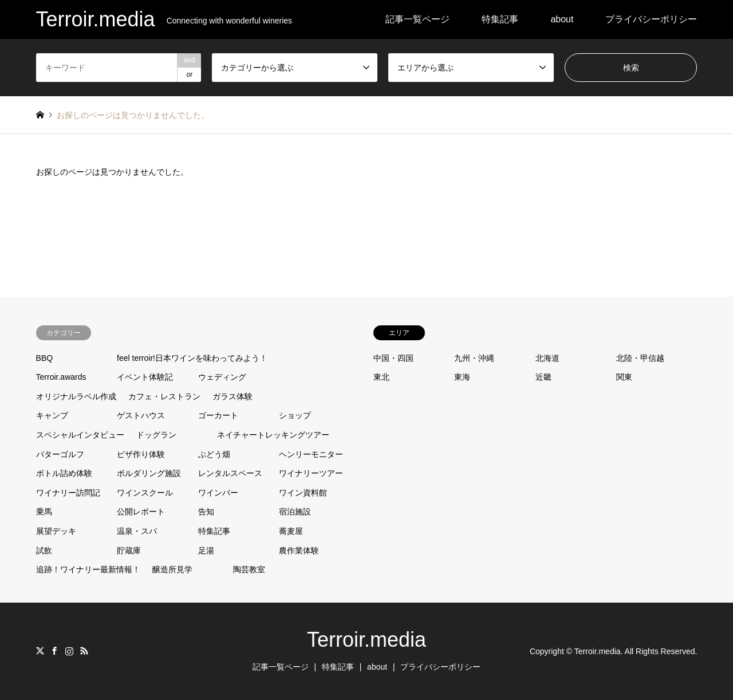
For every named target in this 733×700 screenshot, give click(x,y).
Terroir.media (366, 640)
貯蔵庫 (129, 550)
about (562, 19)
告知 (206, 512)
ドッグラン (156, 435)
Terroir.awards (61, 377)
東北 (381, 377)
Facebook (54, 651)
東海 (462, 377)
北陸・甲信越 (640, 358)
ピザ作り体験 (141, 454)
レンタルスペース (230, 473)
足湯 (206, 550)
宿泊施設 (295, 512)
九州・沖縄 (474, 358)
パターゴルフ (60, 454)
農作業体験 (299, 550)
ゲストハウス (141, 415)
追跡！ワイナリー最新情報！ (88, 569)
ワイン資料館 (303, 493)
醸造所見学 (172, 569)
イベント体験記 (145, 377)
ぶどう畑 (214, 454)
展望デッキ (56, 531)
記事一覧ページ (417, 19)
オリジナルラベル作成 (76, 396)
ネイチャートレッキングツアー (273, 435)
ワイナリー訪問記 (68, 493)
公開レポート (141, 512)
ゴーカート (218, 415)
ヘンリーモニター (311, 454)
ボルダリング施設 (149, 473)
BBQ (45, 358)
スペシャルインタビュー (80, 435)
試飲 (44, 550)
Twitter (40, 651)
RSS (84, 651)
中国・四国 (393, 358)
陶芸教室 (249, 569)
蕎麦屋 (291, 531)
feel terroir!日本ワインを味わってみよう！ (192, 358)
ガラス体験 (232, 396)
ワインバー (218, 493)
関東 (624, 377)
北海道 (547, 358)
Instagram (69, 651)
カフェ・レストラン (164, 396)
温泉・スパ (137, 531)
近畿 (543, 377)
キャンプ (52, 415)
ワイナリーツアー (311, 473)
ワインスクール (145, 493)
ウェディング (222, 377)
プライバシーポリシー (651, 19)
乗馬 (44, 512)
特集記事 (500, 19)
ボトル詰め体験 (64, 473)
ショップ (295, 415)
